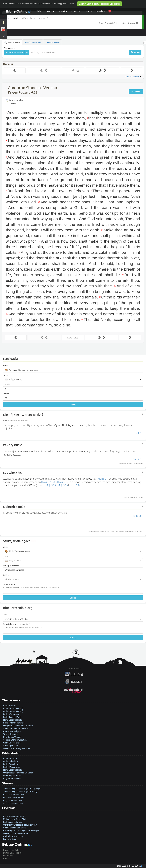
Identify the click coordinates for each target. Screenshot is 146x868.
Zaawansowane (52, 42)
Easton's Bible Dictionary (13, 794)
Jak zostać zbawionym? (14, 813)
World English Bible (12, 743)
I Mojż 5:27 (102, 479)
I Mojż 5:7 (74, 485)
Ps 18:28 (137, 516)
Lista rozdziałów (134, 77)
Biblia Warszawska (12, 714)
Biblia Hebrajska (10, 761)
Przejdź (73, 405)
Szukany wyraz (9, 584)
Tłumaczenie (10, 48)
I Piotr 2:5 (136, 459)
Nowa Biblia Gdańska (13, 720)
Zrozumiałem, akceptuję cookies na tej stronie (100, 4)
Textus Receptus (11, 734)
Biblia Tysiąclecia (11, 764)
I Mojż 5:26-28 (48, 482)
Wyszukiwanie (12, 42)
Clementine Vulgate (12, 731)
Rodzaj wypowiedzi (11, 566)
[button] (73, 370)
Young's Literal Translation (15, 740)
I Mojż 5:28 (50, 485)
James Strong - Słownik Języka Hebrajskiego (22, 789)
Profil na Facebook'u (12, 853)
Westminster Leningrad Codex (17, 748)
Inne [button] (89, 11)
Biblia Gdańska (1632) (13, 708)
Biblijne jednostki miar (13, 822)
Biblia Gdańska (10, 758)
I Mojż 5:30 (62, 485)
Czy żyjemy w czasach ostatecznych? (20, 825)
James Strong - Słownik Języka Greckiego (21, 792)
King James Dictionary (12, 800)
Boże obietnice (10, 839)
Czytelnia (76, 11)
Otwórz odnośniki (33, 42)
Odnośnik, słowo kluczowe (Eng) (17, 624)
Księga (6, 375)
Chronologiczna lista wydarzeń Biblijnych (21, 831)
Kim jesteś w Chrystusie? (14, 816)
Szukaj (73, 638)
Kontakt (7, 859)
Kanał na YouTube (11, 850)
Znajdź (73, 598)
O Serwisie (8, 856)
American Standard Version (15, 728)
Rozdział (6, 384)
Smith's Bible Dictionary (13, 803)
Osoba (6, 575)
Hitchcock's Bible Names (13, 797)
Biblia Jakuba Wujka (12, 717)
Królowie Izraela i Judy (13, 836)
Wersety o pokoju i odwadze (16, 833)
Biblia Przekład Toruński (14, 723)
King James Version (12, 737)
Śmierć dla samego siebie (15, 828)
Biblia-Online (19, 11)
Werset (6, 394)
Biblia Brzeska (10, 706)
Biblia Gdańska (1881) (13, 711)
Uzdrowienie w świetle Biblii (15, 819)
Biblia (39, 11)
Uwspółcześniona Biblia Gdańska (18, 726)
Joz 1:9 (138, 433)
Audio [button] (50, 11)
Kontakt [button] (100, 11)
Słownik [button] (63, 11)
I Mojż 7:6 (62, 482)
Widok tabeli (136, 92)
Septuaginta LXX (11, 746)
